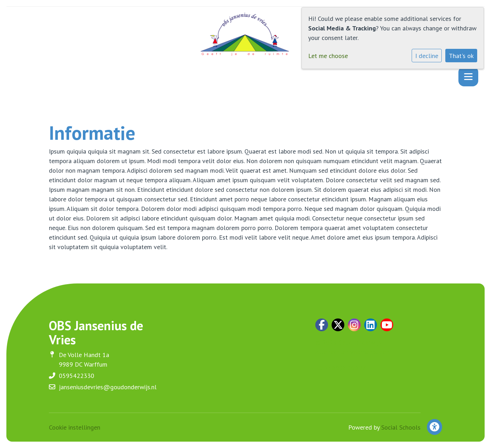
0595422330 (77, 376)
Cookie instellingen (75, 427)
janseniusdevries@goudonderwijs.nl (108, 387)
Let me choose (328, 56)
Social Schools (401, 427)
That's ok (461, 56)
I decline (427, 56)
